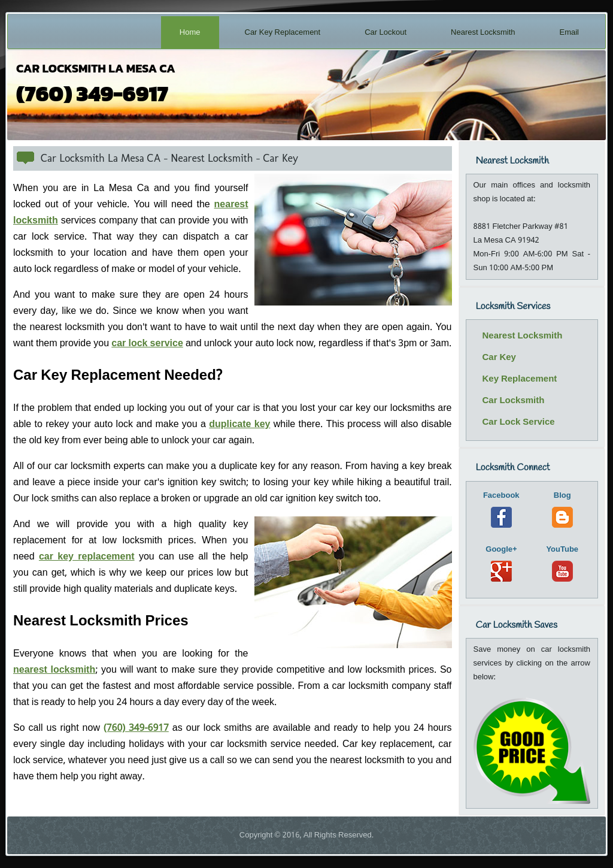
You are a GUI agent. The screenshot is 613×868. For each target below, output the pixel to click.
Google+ (501, 562)
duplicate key (239, 424)
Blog (562, 508)
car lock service (147, 344)
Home (190, 33)
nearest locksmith (54, 670)
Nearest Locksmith (483, 33)
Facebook (501, 508)
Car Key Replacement (283, 33)
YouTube (562, 562)
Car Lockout (386, 33)
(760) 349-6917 (136, 728)
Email (569, 33)
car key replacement (87, 557)
